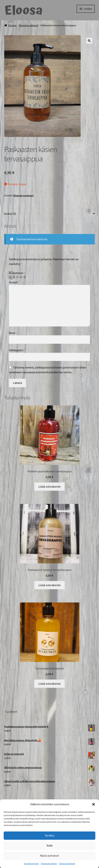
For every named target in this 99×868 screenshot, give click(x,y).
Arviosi (14, 282)
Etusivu (12, 25)
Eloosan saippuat (28, 25)
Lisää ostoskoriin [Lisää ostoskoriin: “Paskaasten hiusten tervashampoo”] (50, 585)
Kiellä (49, 846)
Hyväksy (50, 835)
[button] (93, 804)
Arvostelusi (17, 273)
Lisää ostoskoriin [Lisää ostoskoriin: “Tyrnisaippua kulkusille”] (50, 684)
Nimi (13, 333)
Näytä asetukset (50, 856)
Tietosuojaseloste (49, 864)
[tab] (50, 214)
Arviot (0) (10, 214)
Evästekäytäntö (31, 864)
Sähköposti (17, 350)
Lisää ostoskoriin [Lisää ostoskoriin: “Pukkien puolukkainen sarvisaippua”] (50, 486)
